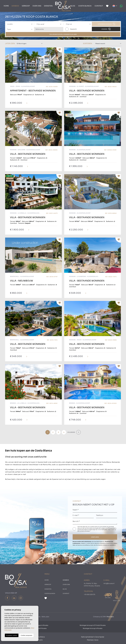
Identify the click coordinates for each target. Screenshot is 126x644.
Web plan (45, 617)
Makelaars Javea (93, 640)
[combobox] (19, 24)
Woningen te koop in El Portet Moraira (93, 625)
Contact (99, 6)
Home (6, 6)
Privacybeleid (112, 528)
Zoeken (106, 29)
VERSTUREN (95, 537)
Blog (73, 6)
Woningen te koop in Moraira (93, 628)
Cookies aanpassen (27, 635)
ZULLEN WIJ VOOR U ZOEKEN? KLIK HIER (63, 34)
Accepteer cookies (12, 635)
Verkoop (26, 6)
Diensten (48, 6)
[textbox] (20, 24)
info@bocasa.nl (109, 583)
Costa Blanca (85, 6)
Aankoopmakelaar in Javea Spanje (93, 637)
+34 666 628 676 (90, 595)
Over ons (37, 6)
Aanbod (15, 6)
